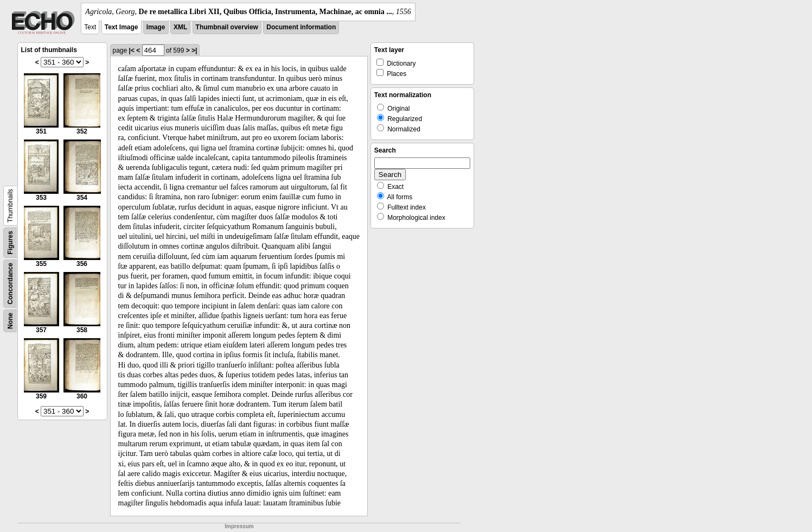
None (10, 321)
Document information (301, 27)
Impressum (239, 526)
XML (180, 27)
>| (194, 50)
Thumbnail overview (227, 27)
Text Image (122, 27)
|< (132, 50)
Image (156, 27)
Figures (10, 242)
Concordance (10, 284)
